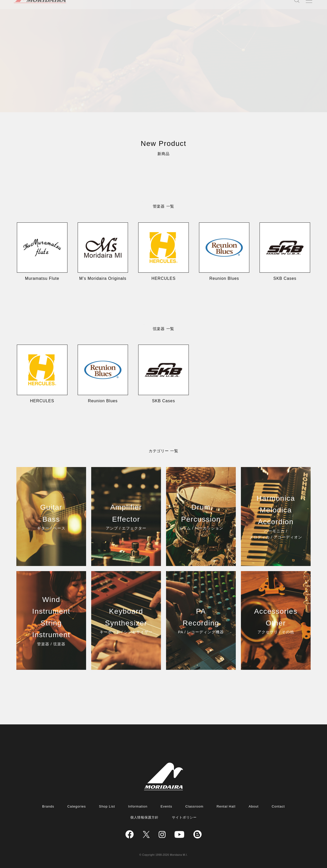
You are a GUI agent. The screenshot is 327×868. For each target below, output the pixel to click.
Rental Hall (226, 806)
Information (138, 806)
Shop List (107, 806)
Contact (278, 806)
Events (167, 806)
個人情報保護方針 (145, 817)
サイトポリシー (184, 817)
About (254, 806)
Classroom (194, 806)
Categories (76, 806)
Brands (48, 806)
